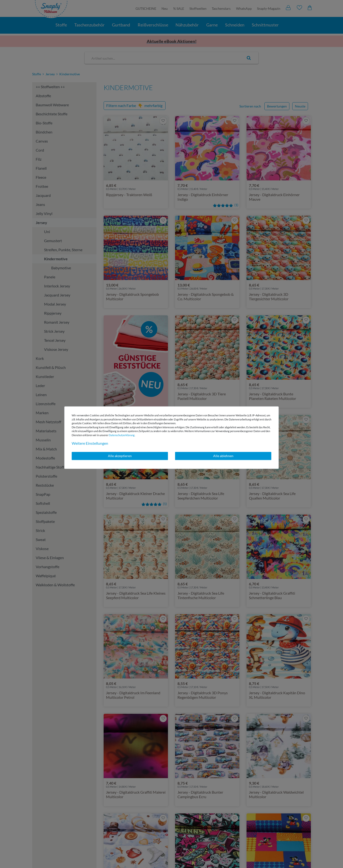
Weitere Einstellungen (90, 443)
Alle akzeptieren (120, 456)
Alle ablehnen (223, 456)
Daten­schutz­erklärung (122, 435)
